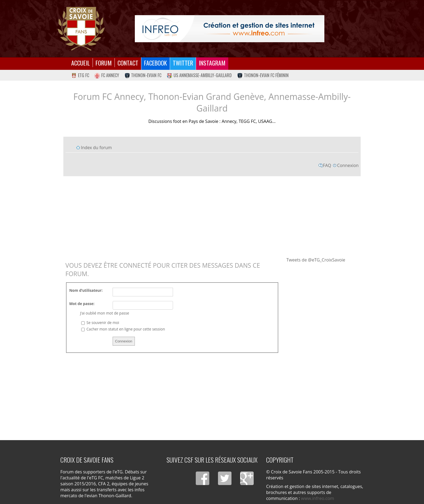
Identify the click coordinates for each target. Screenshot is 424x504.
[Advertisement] (212, 216)
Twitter (183, 63)
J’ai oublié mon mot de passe (105, 313)
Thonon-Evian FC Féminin (263, 75)
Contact (128, 63)
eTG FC (80, 75)
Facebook (156, 63)
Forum (104, 63)
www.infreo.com (318, 498)
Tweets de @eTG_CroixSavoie (316, 260)
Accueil (81, 63)
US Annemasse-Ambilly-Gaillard (199, 75)
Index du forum (96, 148)
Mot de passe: (82, 304)
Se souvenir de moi (100, 323)
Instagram (212, 63)
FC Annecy (107, 75)
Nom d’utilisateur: (86, 290)
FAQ (327, 165)
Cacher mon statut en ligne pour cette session (123, 329)
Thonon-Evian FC (143, 75)
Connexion (348, 165)
